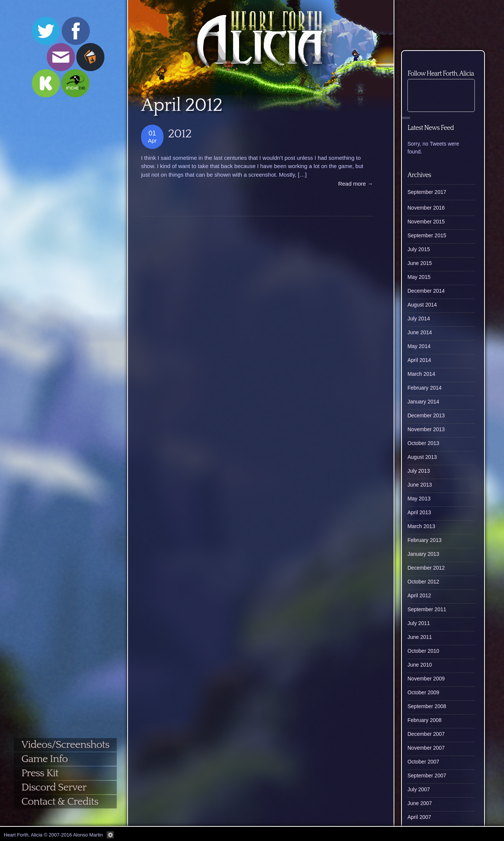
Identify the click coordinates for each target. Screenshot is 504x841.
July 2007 (419, 789)
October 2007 (423, 762)
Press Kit (40, 773)
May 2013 (419, 499)
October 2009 (423, 692)
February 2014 (424, 388)
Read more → (356, 184)
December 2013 (426, 415)
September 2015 (427, 235)
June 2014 (420, 332)
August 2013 (422, 457)
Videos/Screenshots (65, 745)
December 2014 (426, 291)
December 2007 (426, 734)
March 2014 (421, 374)
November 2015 (426, 222)
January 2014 (423, 402)
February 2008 (424, 720)
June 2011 (420, 637)
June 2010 (420, 665)
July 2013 (419, 471)
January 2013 (423, 554)
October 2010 (423, 651)
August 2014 (422, 305)
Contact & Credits (60, 802)
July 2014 (419, 319)
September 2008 (427, 706)
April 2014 (419, 360)
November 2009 (426, 679)
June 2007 (420, 803)
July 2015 (419, 249)
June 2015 (420, 263)
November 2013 (426, 429)
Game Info (45, 759)
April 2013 (419, 512)
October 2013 (423, 443)
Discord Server (54, 787)
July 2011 (419, 623)
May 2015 (419, 277)
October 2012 (423, 582)
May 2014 (419, 346)
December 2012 (426, 568)
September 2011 (427, 609)
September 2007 (427, 776)
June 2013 (420, 485)
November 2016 (426, 208)
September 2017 (427, 192)
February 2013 (424, 540)
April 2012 (419, 595)
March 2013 (421, 526)
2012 (180, 134)
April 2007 (419, 817)
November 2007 (426, 748)
